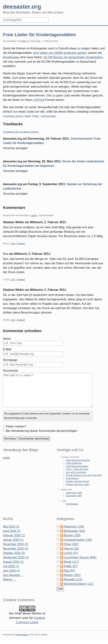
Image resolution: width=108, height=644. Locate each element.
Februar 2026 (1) (14, 535)
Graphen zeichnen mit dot (77, 481)
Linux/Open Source (13, 116)
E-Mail (7, 349)
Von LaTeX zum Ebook (76, 472)
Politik (35, 116)
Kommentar (11, 371)
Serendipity (22, 635)
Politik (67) (71, 566)
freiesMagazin (72, 504)
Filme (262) (71, 544)
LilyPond (39, 100)
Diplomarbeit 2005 (74, 493)
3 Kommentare (48, 116)
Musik (28, 116)
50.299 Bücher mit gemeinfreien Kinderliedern (73, 57)
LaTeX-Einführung (74, 463)
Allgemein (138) (74, 527)
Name (7, 339)
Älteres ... (9, 579)
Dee (24, 41)
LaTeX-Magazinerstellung (77, 466)
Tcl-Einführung (72, 478)
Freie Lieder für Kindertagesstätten (39, 35)
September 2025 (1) (16, 557)
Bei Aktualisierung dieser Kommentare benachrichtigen (42, 431)
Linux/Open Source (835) (80, 557)
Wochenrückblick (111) (79, 584)
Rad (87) (69, 571)
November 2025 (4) (16, 549)
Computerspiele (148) (78, 540)
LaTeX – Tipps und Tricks (77, 469)
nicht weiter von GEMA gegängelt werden (60, 53)
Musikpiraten (11, 57)
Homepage (10, 360)
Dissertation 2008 (74, 496)
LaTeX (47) (71, 553)
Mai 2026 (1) (11, 527)
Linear (34, 215)
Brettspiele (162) (74, 531)
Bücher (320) (72, 535)
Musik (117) (71, 562)
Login (6, 458)
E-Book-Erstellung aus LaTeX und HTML (84, 475)
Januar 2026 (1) (13, 540)
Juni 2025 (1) (11, 571)
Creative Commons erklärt (77, 484)
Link (13, 243)
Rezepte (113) (73, 579)
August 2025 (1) (13, 562)
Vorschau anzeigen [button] (15, 148)
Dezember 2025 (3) (16, 544)
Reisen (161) (72, 575)
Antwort (21, 243)
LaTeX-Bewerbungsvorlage (78, 460)
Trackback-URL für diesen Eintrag (21, 132)
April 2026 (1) (12, 531)
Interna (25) (71, 549)
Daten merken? (16, 426)
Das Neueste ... (13, 575)
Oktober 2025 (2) (14, 553)
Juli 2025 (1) (11, 566)
